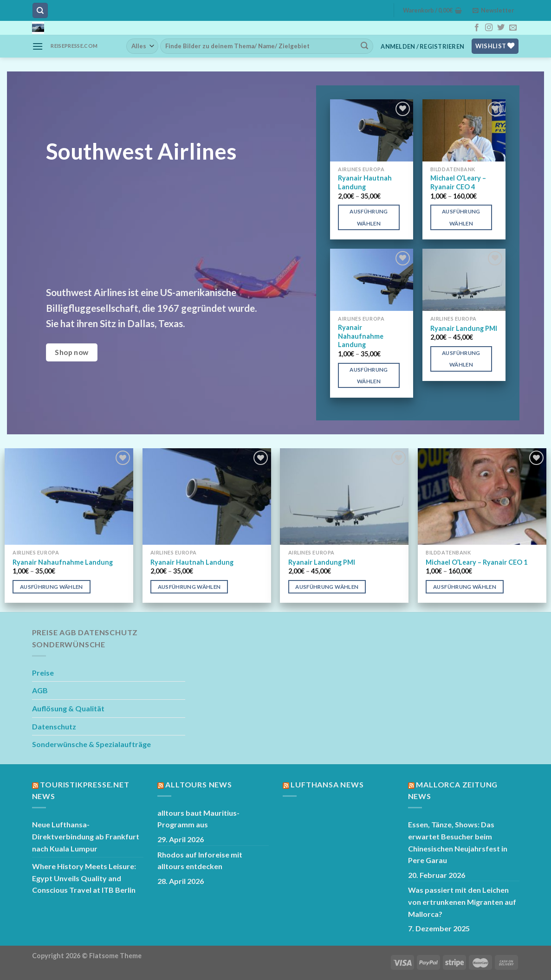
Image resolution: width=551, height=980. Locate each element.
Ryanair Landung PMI (464, 328)
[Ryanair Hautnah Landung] (372, 130)
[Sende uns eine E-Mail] (513, 28)
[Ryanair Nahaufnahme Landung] (372, 280)
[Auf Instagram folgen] (489, 28)
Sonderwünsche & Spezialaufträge (91, 744)
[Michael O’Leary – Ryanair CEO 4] (464, 130)
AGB (40, 690)
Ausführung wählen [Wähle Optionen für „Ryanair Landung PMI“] (461, 359)
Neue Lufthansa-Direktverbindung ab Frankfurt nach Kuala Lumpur (86, 836)
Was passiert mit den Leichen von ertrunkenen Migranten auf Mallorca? (462, 902)
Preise (43, 673)
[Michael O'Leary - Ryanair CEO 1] (482, 496)
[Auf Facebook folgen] (477, 28)
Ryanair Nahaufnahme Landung (361, 336)
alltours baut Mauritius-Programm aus (198, 819)
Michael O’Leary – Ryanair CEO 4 (458, 182)
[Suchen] (40, 10)
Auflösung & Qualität (68, 708)
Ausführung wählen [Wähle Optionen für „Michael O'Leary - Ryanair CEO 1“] (465, 587)
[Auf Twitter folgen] (501, 28)
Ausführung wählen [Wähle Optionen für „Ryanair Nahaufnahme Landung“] (369, 375)
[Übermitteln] (364, 46)
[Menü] (38, 46)
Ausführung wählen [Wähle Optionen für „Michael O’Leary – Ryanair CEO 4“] (461, 217)
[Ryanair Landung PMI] (464, 280)
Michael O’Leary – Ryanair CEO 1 (476, 562)
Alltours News (198, 784)
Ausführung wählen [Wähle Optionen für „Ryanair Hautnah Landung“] (369, 217)
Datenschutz (54, 726)
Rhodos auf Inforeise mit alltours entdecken (200, 861)
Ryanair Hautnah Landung (365, 182)
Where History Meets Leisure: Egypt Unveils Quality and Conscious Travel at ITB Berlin (84, 878)
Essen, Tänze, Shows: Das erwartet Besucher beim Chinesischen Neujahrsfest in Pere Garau (458, 842)
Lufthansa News (327, 784)
